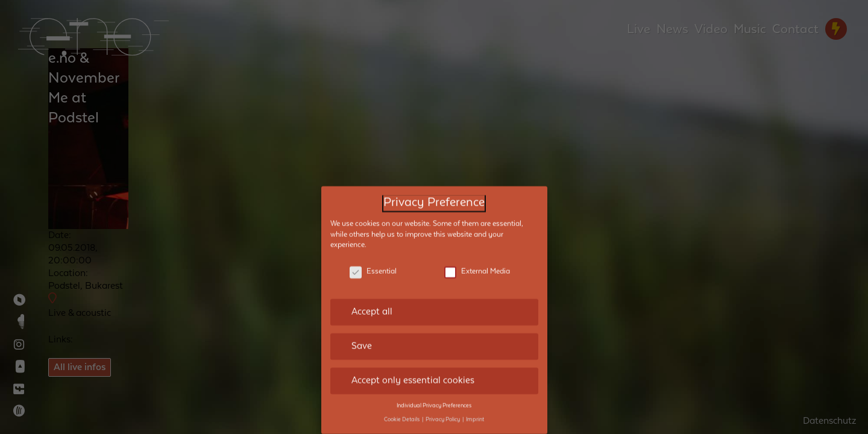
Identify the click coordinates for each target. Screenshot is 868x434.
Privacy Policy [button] (443, 405)
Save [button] (362, 332)
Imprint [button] (475, 405)
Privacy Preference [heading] (434, 188)
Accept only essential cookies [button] (413, 366)
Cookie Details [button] (402, 405)
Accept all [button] (372, 297)
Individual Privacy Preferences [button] (434, 391)
